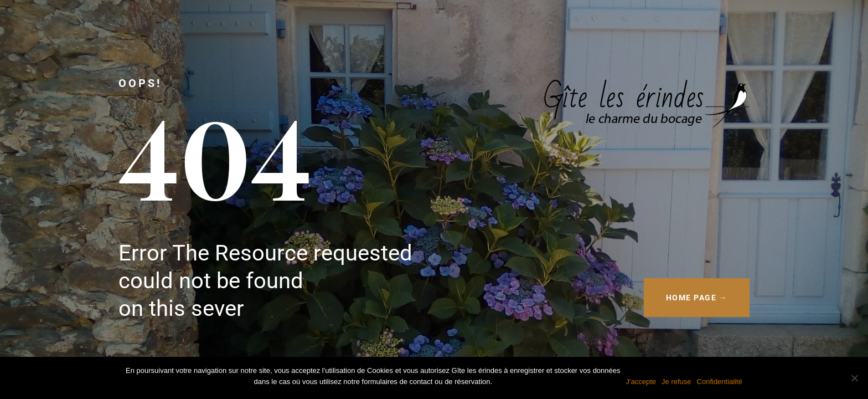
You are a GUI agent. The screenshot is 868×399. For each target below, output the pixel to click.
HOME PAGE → (697, 298)
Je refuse (676, 382)
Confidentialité (720, 382)
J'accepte (641, 382)
